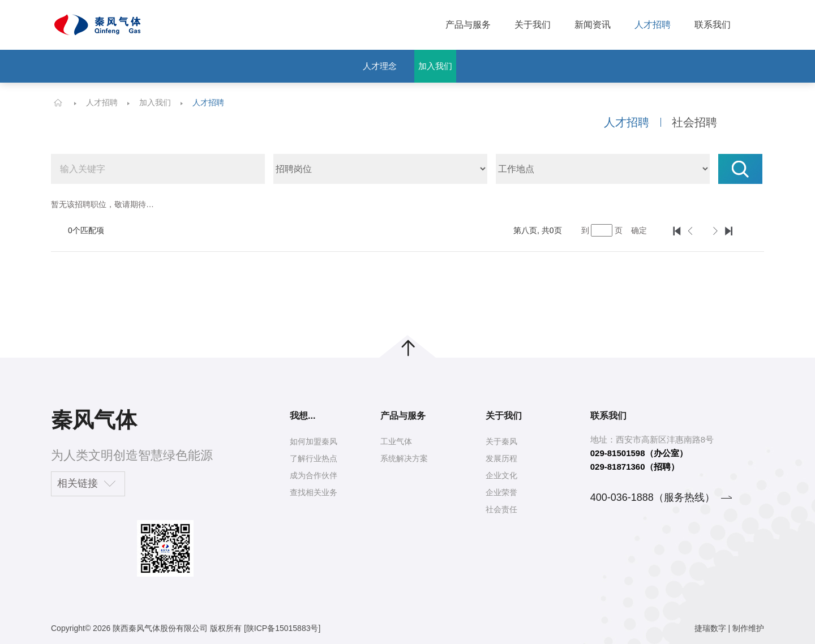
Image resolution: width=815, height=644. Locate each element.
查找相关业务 (314, 492)
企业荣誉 (501, 492)
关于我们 (533, 25)
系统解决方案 (404, 458)
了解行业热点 (314, 458)
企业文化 (501, 475)
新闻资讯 (593, 25)
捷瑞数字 (710, 628)
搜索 (740, 169)
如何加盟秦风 (314, 441)
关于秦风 (501, 441)
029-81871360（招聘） (635, 467)
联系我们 (713, 25)
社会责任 (501, 509)
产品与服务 (468, 25)
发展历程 (501, 458)
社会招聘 (694, 122)
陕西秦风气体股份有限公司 (160, 628)
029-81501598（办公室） (639, 453)
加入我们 (435, 66)
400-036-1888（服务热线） (653, 497)
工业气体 (396, 441)
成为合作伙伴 (314, 475)
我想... (303, 416)
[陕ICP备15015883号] (282, 628)
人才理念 (380, 66)
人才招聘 (653, 25)
